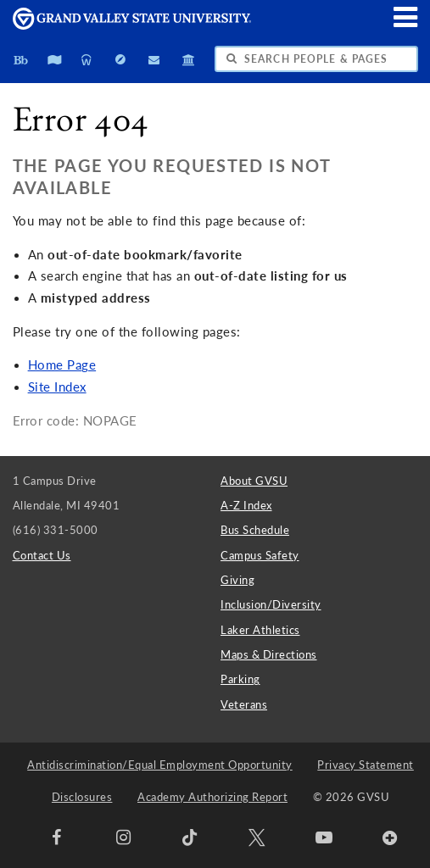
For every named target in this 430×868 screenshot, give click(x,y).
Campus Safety (260, 555)
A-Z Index (246, 505)
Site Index (57, 387)
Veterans (244, 704)
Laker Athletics (260, 630)
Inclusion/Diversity (271, 604)
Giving (237, 580)
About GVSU (254, 481)
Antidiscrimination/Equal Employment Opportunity (160, 765)
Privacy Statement (366, 765)
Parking (240, 679)
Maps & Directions (269, 654)
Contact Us (42, 555)
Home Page (62, 365)
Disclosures (82, 797)
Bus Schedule (255, 530)
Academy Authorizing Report (212, 797)
